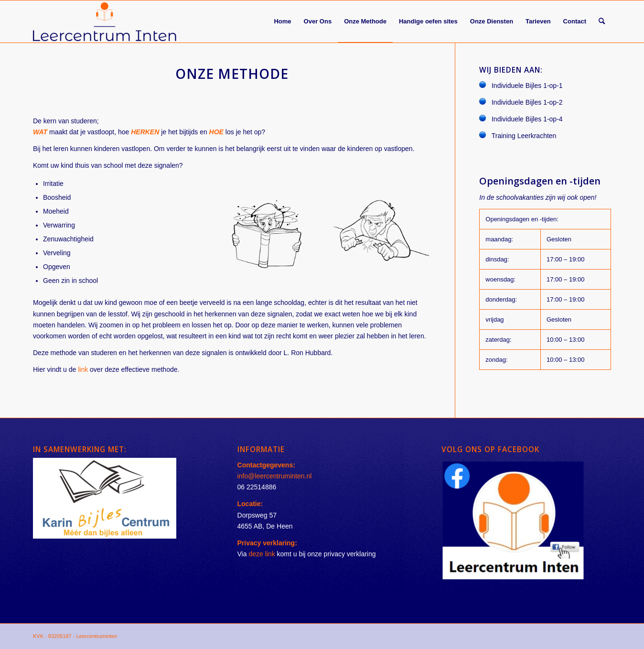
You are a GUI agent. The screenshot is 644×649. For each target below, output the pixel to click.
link (83, 369)
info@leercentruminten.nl (275, 476)
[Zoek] (602, 22)
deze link (262, 554)
